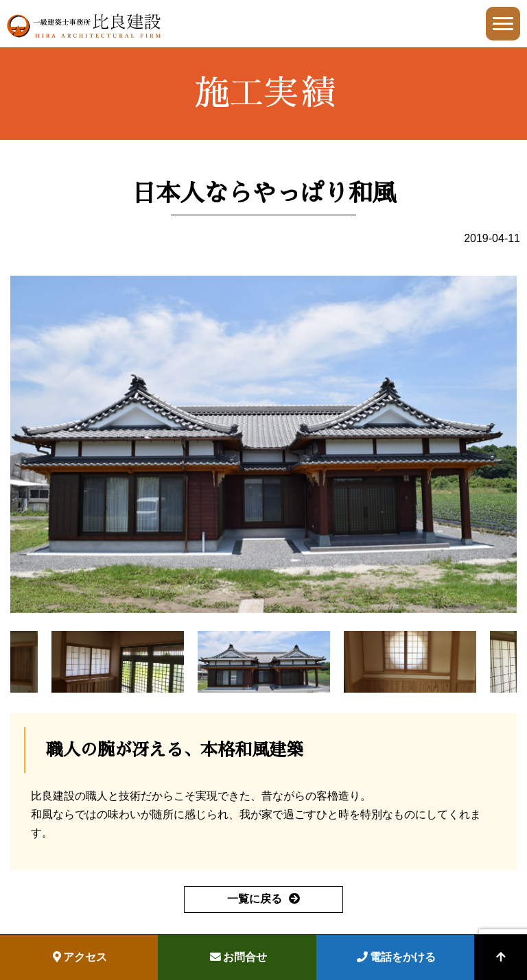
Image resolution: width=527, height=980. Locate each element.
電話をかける (396, 957)
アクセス (80, 957)
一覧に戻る (255, 899)
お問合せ (238, 957)
